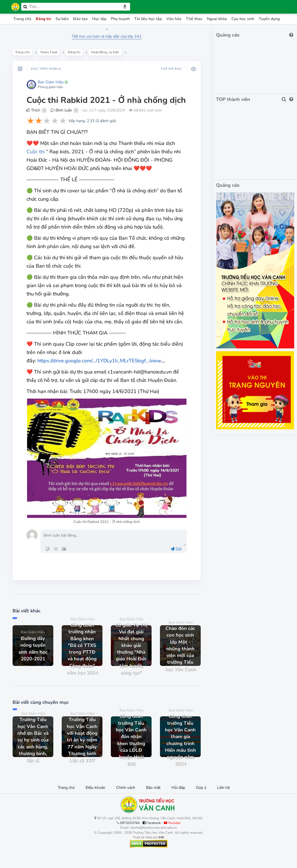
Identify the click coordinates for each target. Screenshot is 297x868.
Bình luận (61, 110)
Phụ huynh (120, 19)
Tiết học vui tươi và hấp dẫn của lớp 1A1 (107, 36)
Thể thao (194, 19)
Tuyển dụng (269, 19)
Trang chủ (22, 19)
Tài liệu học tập (148, 19)
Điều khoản (95, 788)
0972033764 (130, 823)
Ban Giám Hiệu (51, 82)
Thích (33, 110)
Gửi (176, 549)
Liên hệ (223, 788)
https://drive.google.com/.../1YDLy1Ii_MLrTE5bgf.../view (99, 361)
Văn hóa (174, 19)
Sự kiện (62, 19)
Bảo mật (153, 788)
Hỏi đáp (178, 788)
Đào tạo (80, 19)
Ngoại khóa (217, 19)
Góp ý (201, 788)
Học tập (99, 19)
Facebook (152, 823)
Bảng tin (43, 19)
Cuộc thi (36, 152)
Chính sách (126, 788)
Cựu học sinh (243, 19)
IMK (161, 837)
